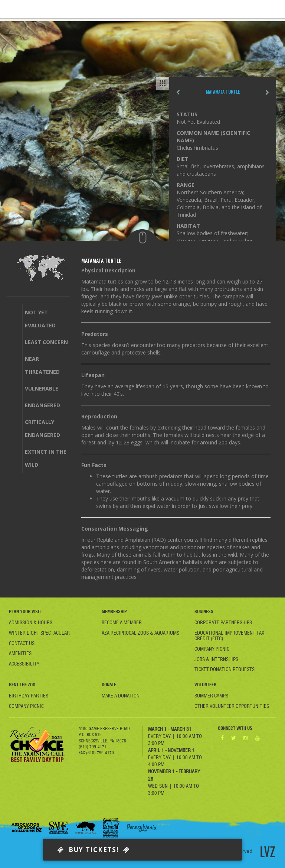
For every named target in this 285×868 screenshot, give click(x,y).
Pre (178, 92)
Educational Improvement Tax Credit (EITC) (229, 636)
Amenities (20, 653)
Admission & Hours (31, 622)
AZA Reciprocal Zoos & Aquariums (140, 633)
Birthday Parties (29, 696)
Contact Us (22, 643)
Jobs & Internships (216, 659)
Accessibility (24, 664)
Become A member (122, 622)
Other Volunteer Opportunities (232, 706)
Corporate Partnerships (223, 622)
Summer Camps (211, 696)
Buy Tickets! (94, 850)
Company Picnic (212, 649)
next (267, 92)
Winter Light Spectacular (39, 633)
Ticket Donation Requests (225, 669)
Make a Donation (121, 696)
